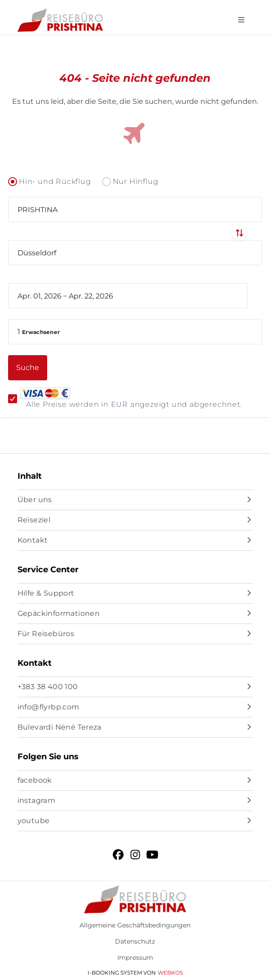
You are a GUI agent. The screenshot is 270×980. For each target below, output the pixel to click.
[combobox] (135, 209)
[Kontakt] (135, 540)
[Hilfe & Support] (135, 593)
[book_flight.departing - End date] (123, 296)
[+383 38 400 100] (135, 687)
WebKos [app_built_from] (170, 973)
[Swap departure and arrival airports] (239, 233)
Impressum (135, 958)
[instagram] (135, 801)
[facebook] (135, 780)
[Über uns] (135, 500)
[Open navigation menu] (241, 20)
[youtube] (135, 821)
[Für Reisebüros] (135, 634)
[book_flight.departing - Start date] (40, 296)
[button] (135, 332)
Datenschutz (135, 941)
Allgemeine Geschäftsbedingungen (135, 925)
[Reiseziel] (135, 520)
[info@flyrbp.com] (135, 707)
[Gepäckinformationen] (135, 614)
